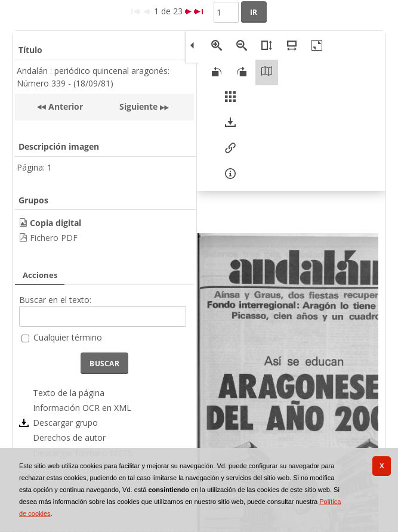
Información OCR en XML (82, 408)
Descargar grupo (65, 423)
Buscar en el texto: (55, 300)
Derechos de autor (69, 437)
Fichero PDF (54, 238)
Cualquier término (68, 337)
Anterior (64, 106)
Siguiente (138, 106)
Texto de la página (69, 393)
